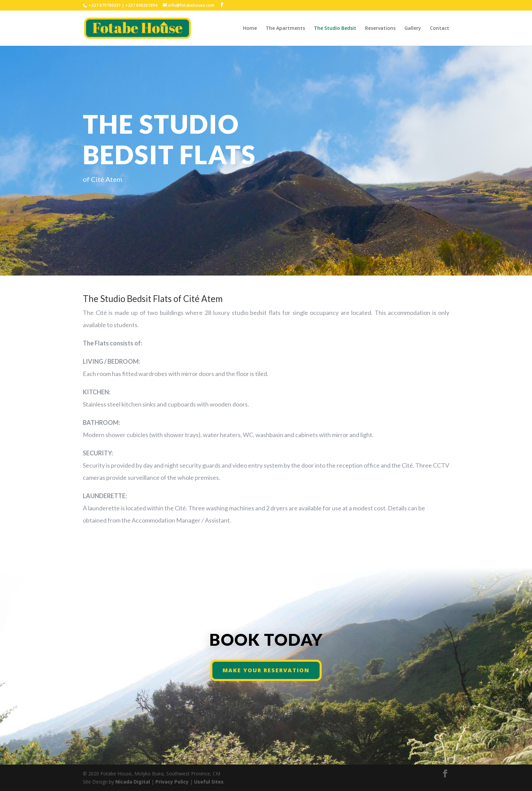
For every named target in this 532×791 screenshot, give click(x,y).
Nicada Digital (133, 782)
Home (250, 29)
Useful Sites (209, 782)
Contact (440, 29)
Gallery (413, 29)
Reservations (380, 29)
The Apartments (285, 29)
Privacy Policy (173, 782)
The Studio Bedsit (335, 29)
